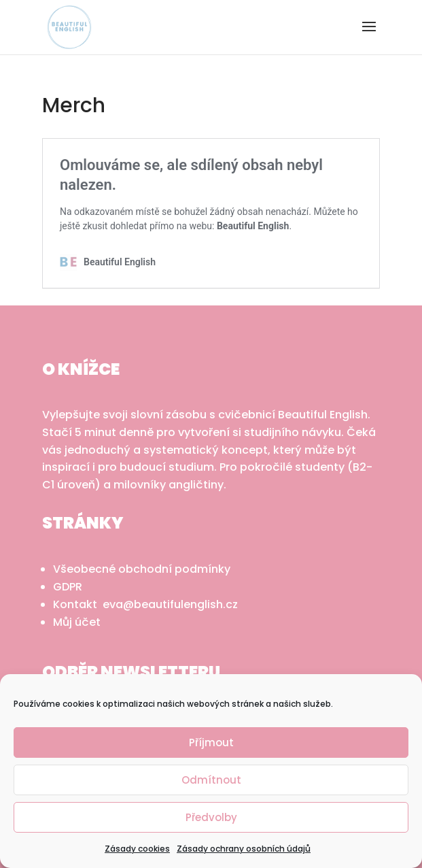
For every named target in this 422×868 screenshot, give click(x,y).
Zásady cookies (137, 849)
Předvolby (211, 817)
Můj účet (77, 622)
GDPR (68, 587)
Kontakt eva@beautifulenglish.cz (145, 604)
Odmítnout (211, 780)
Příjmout (211, 742)
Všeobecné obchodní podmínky (142, 569)
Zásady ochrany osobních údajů (244, 849)
